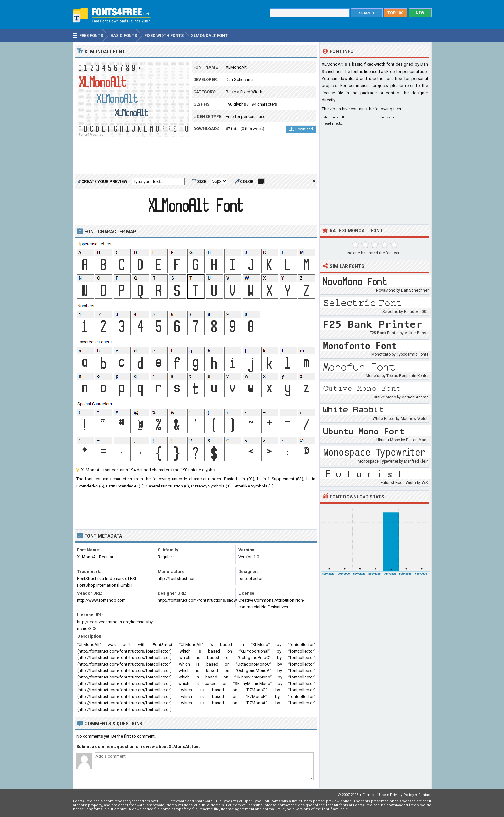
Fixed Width (251, 92)
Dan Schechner (240, 79)
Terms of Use (374, 795)
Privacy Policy (402, 795)
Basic (231, 92)
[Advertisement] (196, 157)
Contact (425, 795)
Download (301, 129)
